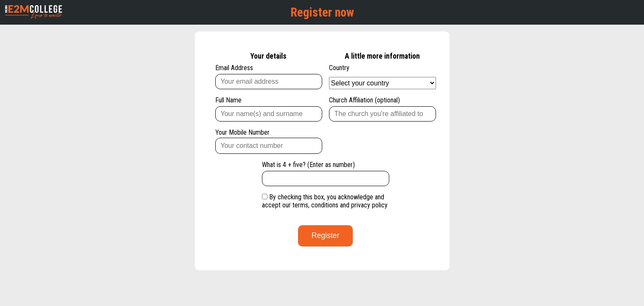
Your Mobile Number (269, 141)
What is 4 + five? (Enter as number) (326, 173)
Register (326, 235)
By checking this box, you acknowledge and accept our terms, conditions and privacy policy (325, 201)
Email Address (269, 76)
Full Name (269, 109)
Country (382, 76)
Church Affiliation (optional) (382, 109)
